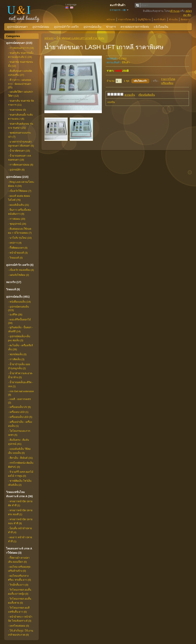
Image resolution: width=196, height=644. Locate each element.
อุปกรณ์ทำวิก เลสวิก (66, 27)
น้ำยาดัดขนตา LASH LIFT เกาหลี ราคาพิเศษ (80, 38)
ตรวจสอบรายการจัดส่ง (135, 27)
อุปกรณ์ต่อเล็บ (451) (18, 297)
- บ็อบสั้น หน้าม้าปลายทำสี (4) (20, 530)
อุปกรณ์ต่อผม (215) (17, 177)
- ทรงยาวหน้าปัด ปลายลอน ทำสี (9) (20, 521)
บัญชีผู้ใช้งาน (144, 20)
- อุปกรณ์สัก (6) (16, 170)
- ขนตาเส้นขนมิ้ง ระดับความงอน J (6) (20, 117)
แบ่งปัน (111, 102)
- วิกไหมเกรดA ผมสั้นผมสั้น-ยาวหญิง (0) (20, 592)
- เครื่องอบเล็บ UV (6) (19, 407)
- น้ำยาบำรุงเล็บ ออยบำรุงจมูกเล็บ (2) (19, 366)
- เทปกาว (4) (15, 243)
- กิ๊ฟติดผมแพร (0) (18, 248)
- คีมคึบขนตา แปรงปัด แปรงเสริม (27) (20, 73)
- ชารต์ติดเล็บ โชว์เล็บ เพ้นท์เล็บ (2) (20, 483)
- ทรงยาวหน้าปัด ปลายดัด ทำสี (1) (20, 503)
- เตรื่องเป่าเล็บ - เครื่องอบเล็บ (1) (20, 424)
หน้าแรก (111, 20)
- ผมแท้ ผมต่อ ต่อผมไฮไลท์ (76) (19, 198)
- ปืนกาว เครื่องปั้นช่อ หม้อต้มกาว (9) (19, 212)
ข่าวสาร (111, 27)
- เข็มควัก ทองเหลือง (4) (21, 270)
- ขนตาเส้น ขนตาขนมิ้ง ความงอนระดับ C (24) (21, 55)
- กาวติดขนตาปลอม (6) (21, 165)
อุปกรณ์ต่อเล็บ (92, 27)
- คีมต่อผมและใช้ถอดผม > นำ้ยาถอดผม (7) (20, 231)
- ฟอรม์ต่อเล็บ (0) (17, 354)
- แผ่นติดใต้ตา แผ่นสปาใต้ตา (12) (20, 94)
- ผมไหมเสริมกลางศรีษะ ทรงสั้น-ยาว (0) (19, 578)
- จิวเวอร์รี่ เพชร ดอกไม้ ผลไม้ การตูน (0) (21, 474)
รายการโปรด (168, 79)
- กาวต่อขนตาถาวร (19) (21, 48)
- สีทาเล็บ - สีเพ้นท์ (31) (20, 458)
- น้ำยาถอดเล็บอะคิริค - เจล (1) (21, 384)
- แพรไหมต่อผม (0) (18, 626)
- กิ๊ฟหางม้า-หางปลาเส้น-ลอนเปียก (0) (19, 560)
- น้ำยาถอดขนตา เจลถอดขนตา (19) (20, 158)
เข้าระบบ (175, 11)
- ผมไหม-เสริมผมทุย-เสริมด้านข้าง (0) (20, 569)
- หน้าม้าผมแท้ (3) (18, 253)
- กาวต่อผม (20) (17, 219)
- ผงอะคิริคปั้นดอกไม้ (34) (19, 321)
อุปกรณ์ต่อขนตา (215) (19, 43)
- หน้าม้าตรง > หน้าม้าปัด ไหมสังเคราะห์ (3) (20, 619)
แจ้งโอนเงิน (161, 27)
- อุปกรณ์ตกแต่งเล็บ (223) (18, 308)
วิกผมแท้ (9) (13, 289)
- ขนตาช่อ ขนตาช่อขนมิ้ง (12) (20, 64)
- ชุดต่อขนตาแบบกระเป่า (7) (20, 135)
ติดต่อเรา (185, 20)
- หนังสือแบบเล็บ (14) (19, 302)
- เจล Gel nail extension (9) (21, 393)
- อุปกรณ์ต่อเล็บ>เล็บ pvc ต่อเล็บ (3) (19, 338)
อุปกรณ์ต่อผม (41, 27)
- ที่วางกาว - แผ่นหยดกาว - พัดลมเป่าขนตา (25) (20, 84)
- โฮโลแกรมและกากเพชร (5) (19, 433)
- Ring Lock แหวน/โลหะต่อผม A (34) (21, 184)
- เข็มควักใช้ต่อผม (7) (20, 191)
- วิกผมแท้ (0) (15, 258)
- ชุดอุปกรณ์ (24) (17, 224)
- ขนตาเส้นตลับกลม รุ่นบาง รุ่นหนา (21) (21, 126)
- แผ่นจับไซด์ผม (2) (18, 275)
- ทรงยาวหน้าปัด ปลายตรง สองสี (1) (20, 512)
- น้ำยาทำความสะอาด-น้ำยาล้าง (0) (20, 375)
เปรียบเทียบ (167, 83)
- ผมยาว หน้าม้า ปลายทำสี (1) (20, 539)
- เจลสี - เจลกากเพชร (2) (20, 401)
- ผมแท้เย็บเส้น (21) (19, 205)
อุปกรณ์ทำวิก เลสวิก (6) (20, 265)
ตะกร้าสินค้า (160, 20)
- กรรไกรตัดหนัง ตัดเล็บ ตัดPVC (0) (21, 465)
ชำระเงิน (173, 20)
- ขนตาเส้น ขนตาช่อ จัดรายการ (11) (21, 103)
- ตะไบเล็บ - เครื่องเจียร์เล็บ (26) (21, 347)
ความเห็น (130, 95)
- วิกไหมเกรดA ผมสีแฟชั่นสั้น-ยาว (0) (19, 610)
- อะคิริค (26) (15, 315)
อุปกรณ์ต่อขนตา (17, 27)
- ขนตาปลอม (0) (17, 110)
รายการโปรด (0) (126, 20)
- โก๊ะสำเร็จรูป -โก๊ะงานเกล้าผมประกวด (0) (21, 633)
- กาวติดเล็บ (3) (16, 359)
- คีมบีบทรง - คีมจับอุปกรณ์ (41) (19, 442)
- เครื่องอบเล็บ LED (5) (20, 417)
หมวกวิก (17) (14, 282)
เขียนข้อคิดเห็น (147, 95)
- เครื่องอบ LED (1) (18, 412)
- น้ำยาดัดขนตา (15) (19, 151)
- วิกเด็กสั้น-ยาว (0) (18, 585)
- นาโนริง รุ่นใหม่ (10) (20, 238)
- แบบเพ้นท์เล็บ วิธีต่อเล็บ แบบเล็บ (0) (19, 451)
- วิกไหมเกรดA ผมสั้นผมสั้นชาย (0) (20, 601)
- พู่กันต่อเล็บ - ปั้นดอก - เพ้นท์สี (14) (20, 329)
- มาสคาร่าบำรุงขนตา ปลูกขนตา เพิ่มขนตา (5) (21, 144)
